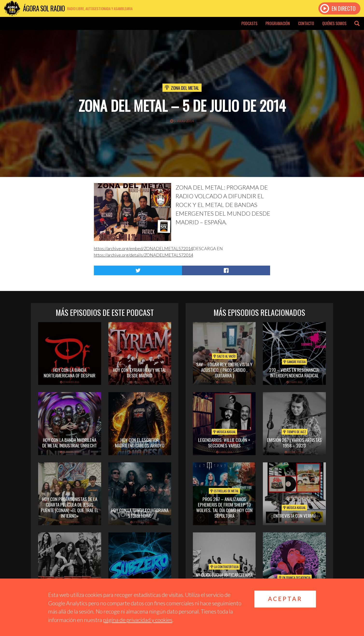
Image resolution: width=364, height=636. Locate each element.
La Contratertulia (224, 567)
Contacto (306, 23)
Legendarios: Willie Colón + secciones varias (224, 442)
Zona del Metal (185, 88)
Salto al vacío (224, 356)
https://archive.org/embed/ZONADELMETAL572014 (143, 248)
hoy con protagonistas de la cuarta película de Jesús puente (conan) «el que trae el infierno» (70, 507)
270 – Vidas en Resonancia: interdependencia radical (294, 372)
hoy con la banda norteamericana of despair (70, 372)
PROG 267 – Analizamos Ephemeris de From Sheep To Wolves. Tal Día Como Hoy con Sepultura (224, 507)
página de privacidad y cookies (138, 620)
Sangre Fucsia (294, 362)
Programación (278, 23)
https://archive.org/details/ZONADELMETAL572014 (143, 255)
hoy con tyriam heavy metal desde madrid (140, 372)
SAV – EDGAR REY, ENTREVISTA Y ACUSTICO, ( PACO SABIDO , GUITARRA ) (224, 370)
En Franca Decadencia (294, 578)
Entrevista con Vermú (294, 516)
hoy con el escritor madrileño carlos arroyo (140, 442)
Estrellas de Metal (224, 491)
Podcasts (249, 23)
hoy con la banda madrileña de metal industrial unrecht (70, 442)
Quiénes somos (334, 23)
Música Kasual (224, 432)
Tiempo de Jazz (294, 432)
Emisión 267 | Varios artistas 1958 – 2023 (294, 442)
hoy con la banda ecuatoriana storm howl (140, 513)
